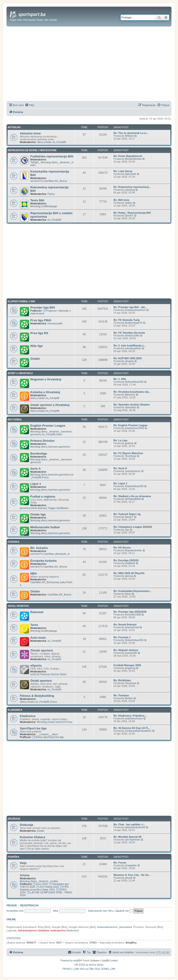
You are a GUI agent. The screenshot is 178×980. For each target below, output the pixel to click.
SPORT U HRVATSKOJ (20, 373)
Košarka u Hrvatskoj (45, 392)
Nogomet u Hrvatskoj (46, 379)
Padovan (45, 674)
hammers (66, 432)
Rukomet (37, 612)
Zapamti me (124, 911)
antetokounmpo (134, 718)
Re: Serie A (120, 468)
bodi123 (35, 674)
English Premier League (48, 426)
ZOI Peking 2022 (48, 887)
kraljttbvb (130, 563)
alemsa (129, 576)
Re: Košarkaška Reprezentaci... (132, 591)
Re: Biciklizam (122, 680)
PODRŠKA (14, 857)
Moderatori (73, 930)
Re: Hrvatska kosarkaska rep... (132, 392)
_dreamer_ (65, 162)
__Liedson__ (44, 734)
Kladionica (28, 716)
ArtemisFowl (132, 627)
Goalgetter (131, 865)
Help (23, 863)
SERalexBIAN (133, 499)
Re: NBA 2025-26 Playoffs (129, 573)
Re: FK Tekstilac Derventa (129, 333)
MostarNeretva (133, 159)
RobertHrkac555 (134, 382)
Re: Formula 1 (122, 637)
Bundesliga (39, 453)
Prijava (12, 905)
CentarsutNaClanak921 (138, 731)
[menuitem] (30, 105)
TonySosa (130, 456)
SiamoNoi (130, 407)
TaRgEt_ (35, 162)
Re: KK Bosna (122, 548)
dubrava (42, 508)
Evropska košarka (43, 561)
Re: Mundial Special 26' (128, 837)
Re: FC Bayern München (128, 453)
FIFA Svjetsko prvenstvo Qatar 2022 (44, 888)
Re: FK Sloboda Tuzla (127, 320)
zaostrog (130, 190)
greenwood (125, 927)
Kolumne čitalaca (32, 837)
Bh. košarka (39, 548)
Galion (129, 203)
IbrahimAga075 (134, 323)
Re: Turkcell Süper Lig (127, 514)
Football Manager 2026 (127, 665)
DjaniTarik (130, 174)
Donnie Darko (59, 674)
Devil (34, 508)
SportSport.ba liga (33, 728)
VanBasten (63, 508)
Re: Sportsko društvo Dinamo (132, 405)
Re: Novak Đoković (125, 625)
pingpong (130, 668)
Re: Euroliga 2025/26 (126, 560)
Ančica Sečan (96, 965)
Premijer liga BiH (43, 307)
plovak (129, 878)
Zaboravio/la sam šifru (100, 911)
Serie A (36, 469)
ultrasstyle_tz (62, 554)
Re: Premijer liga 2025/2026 (130, 612)
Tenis (34, 625)
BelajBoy (131, 943)
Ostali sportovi (41, 681)
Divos (128, 594)
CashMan (49, 181)
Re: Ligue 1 (120, 483)
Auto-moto (38, 638)
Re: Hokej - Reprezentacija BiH (132, 213)
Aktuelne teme (30, 133)
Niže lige (37, 346)
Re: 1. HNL (120, 379)
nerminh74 (36, 181)
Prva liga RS (39, 333)
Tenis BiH (37, 200)
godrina (129, 443)
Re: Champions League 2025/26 (133, 527)
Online (11, 919)
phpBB (77, 961)
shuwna (129, 361)
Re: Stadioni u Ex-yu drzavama (132, 496)
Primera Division (42, 441)
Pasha (51, 194)
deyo (55, 734)
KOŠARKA (14, 542)
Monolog (46, 162)
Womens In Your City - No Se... (132, 875)
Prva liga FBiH (41, 320)
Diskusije (27, 825)
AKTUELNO (14, 127)
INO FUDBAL (15, 420)
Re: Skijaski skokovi (126, 650)
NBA (34, 573)
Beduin (129, 698)
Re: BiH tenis (121, 200)
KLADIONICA (15, 710)
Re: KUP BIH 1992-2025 (128, 358)
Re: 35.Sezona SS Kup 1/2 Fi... (132, 728)
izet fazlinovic (132, 840)
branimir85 (131, 653)
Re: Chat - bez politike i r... (129, 824)
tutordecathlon (133, 348)
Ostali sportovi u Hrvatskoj (50, 405)
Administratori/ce (27, 930)
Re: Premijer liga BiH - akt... (130, 307)
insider (48, 142)
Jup (127, 530)
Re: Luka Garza (123, 171)
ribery (40, 142)
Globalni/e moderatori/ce (52, 930)
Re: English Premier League (130, 425)
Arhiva (25, 875)
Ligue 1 (36, 484)
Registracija (29, 905)
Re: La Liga (120, 440)
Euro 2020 (40, 884)
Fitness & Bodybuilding (37, 696)
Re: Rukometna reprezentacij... (132, 187)
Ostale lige (38, 514)
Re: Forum (120, 863)
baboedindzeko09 (135, 827)
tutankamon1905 (134, 428)
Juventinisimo (133, 471)
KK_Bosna (61, 181)
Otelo (59, 434)
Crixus (53, 702)
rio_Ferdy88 (59, 142)
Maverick (130, 395)
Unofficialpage (49, 206)
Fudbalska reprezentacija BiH (52, 156)
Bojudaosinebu (133, 550)
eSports (36, 666)
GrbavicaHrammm (135, 310)
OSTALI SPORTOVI (18, 606)
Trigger (51, 508)
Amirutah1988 (133, 615)
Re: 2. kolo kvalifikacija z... (130, 345)
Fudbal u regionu (43, 497)
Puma (45, 477)
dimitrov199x (132, 336)
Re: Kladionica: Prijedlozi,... (130, 716)
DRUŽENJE (14, 819)
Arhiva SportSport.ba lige (48, 737)
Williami (129, 136)
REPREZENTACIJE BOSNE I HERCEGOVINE (32, 150)
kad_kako (60, 582)
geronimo (36, 434)
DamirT (129, 216)
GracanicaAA (55, 323)
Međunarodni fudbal (45, 527)
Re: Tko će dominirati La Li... (131, 133)
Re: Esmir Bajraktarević (128, 156)
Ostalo (35, 359)
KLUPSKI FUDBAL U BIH (21, 301)
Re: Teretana (121, 695)
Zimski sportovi (42, 650)
